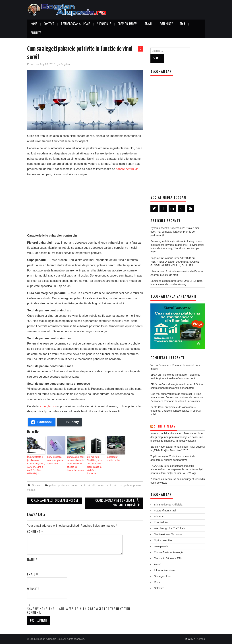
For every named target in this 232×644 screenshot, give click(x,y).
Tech (182, 24)
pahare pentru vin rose (110, 485)
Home (34, 24)
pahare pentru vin (127, 169)
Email (33, 575)
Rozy (157, 582)
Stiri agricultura (163, 576)
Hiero (187, 639)
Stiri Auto (159, 517)
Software (159, 588)
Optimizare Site (163, 540)
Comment (35, 532)
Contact (49, 24)
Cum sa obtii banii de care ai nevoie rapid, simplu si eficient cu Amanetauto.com (76, 464)
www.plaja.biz (162, 546)
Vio (152, 365)
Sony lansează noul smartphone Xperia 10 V (55, 460)
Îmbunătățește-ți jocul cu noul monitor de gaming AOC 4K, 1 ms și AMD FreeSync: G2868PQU (36, 465)
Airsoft (158, 564)
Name (32, 560)
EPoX (154, 375)
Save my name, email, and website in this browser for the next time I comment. (80, 611)
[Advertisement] (85, 204)
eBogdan (65, 64)
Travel (149, 24)
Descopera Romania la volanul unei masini (175, 401)
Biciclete (36, 33)
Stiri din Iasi (165, 426)
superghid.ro (48, 406)
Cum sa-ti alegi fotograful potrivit (55, 500)
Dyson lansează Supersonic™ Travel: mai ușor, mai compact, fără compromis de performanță (175, 232)
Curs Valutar (161, 522)
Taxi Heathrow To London (169, 534)
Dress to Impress (128, 24)
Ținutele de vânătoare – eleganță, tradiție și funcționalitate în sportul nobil (176, 411)
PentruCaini (157, 407)
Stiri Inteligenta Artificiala (168, 505)
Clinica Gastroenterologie (169, 552)
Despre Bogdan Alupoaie (75, 24)
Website (33, 589)
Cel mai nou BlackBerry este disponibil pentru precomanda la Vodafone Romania (95, 465)
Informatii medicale (165, 570)
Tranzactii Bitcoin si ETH (168, 558)
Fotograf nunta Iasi (165, 511)
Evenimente (166, 24)
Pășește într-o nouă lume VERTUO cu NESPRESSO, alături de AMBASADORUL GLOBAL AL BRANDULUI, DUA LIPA (175, 262)
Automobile (104, 24)
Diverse (36, 485)
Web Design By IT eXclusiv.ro (171, 528)
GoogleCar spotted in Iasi (114, 459)
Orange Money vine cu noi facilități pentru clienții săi (118, 503)
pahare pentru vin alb (83, 485)
